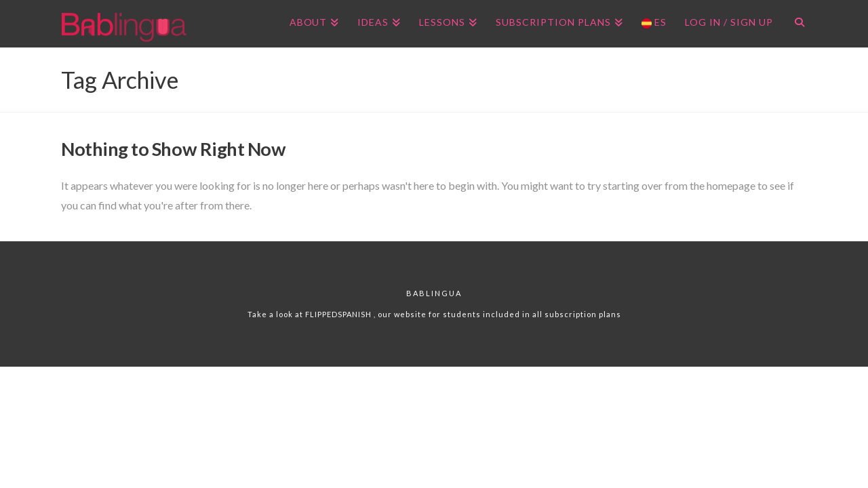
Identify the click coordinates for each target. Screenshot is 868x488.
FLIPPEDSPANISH (339, 314)
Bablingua (434, 293)
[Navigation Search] (794, 24)
